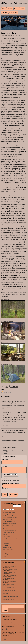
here (11, 295)
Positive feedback (7, 541)
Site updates (6, 528)
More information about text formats (11, 477)
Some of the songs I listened (10, 570)
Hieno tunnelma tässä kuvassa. (11, 598)
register (25, 3)
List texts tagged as (18, 506)
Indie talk (5, 536)
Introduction (6, 556)
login (20, 3)
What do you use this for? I (10, 592)
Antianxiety (6, 547)
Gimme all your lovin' (8, 526)
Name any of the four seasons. (11, 484)
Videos (22, 9)
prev (4, 551)
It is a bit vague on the (8, 601)
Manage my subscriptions (8, 623)
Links (4, 558)
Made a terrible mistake (9, 585)
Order (11, 509)
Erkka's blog (13, 12)
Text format (6, 475)
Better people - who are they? (10, 539)
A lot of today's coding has (9, 576)
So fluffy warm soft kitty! (9, 579)
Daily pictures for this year (9, 532)
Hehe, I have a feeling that (9, 567)
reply (3, 409)
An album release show (9, 517)
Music (16, 9)
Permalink (4, 406)
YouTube (4, 641)
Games (10, 9)
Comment (5, 466)
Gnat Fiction (6, 530)
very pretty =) (6, 595)
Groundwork (6, 545)
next (12, 551)
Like (2, 389)
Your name (5, 460)
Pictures (5, 12)
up (2, 391)
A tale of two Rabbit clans (9, 523)
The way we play (7, 548)
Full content (5, 631)
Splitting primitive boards (9, 513)
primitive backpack (21, 236)
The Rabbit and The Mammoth (10, 524)
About (4, 9)
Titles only (4, 629)
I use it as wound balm (9, 588)
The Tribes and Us (8, 521)
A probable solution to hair (9, 573)
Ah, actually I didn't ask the (10, 582)
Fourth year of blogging (9, 534)
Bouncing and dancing (9, 515)
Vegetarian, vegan (8, 543)
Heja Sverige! (6, 537)
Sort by (5, 509)
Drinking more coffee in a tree (10, 519)
